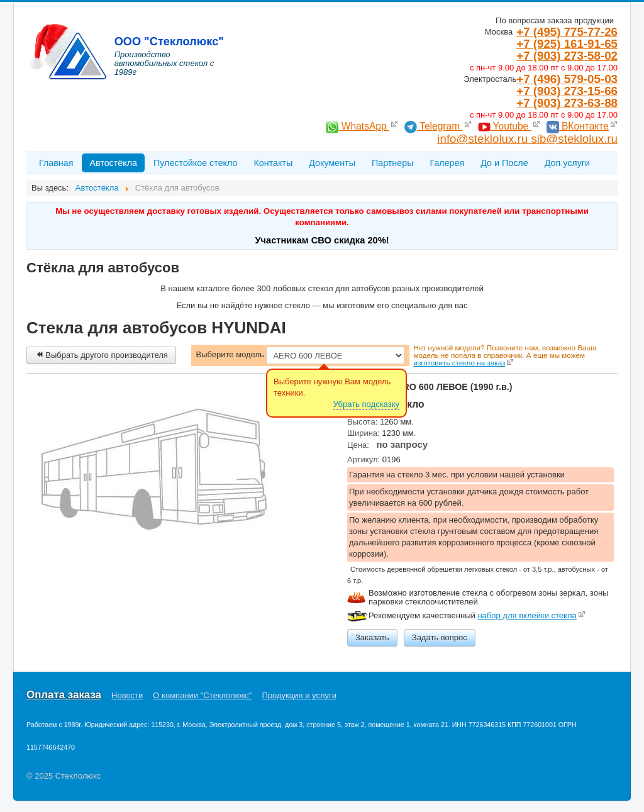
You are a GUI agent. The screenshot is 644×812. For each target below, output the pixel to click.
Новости (127, 695)
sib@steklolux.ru (574, 139)
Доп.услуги (567, 163)
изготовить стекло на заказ (459, 363)
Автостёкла (113, 163)
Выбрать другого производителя (101, 355)
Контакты (273, 163)
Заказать (372, 637)
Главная (56, 163)
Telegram (434, 126)
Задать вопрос (440, 637)
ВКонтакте (578, 126)
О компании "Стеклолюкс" (202, 695)
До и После (504, 163)
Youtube (505, 126)
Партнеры (393, 163)
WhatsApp (358, 126)
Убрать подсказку (366, 404)
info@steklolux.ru (484, 139)
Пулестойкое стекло (196, 163)
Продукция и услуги (299, 695)
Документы (332, 163)
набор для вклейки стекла (527, 615)
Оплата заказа (64, 695)
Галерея (447, 163)
